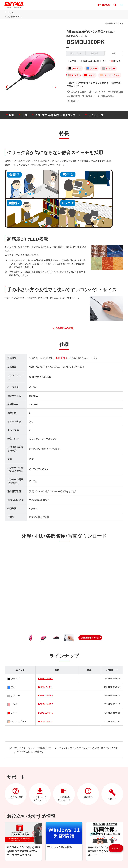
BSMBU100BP (45, 721)
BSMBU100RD (46, 713)
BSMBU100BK (45, 678)
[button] (90, 638)
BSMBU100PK (45, 704)
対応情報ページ (64, 358)
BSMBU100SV (45, 695)
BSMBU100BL (45, 687)
